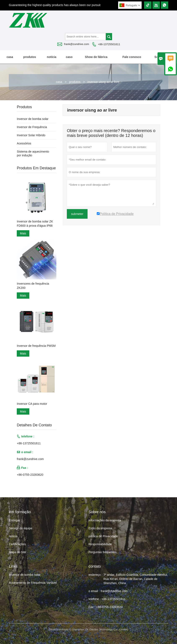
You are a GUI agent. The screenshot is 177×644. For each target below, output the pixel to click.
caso (69, 57)
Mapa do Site (17, 552)
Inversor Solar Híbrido (31, 135)
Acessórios (24, 143)
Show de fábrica (96, 57)
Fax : (92, 607)
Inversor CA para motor (32, 404)
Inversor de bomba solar (33, 119)
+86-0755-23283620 (30, 475)
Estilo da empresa (100, 528)
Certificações (17, 544)
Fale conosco (132, 57)
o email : (94, 591)
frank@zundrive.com (77, 44)
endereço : (96, 575)
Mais (23, 233)
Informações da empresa (105, 520)
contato (95, 566)
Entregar (14, 520)
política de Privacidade (103, 536)
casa (10, 57)
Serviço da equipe (21, 528)
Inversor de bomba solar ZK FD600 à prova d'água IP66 (35, 224)
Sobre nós (161, 57)
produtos (30, 57)
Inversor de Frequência (32, 127)
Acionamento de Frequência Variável (33, 583)
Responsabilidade (100, 544)
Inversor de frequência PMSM (36, 346)
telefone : (95, 599)
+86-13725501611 (109, 44)
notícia (52, 57)
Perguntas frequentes (103, 552)
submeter (77, 214)
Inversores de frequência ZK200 (33, 286)
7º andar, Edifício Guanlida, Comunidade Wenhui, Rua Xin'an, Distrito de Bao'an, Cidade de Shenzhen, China (136, 579)
